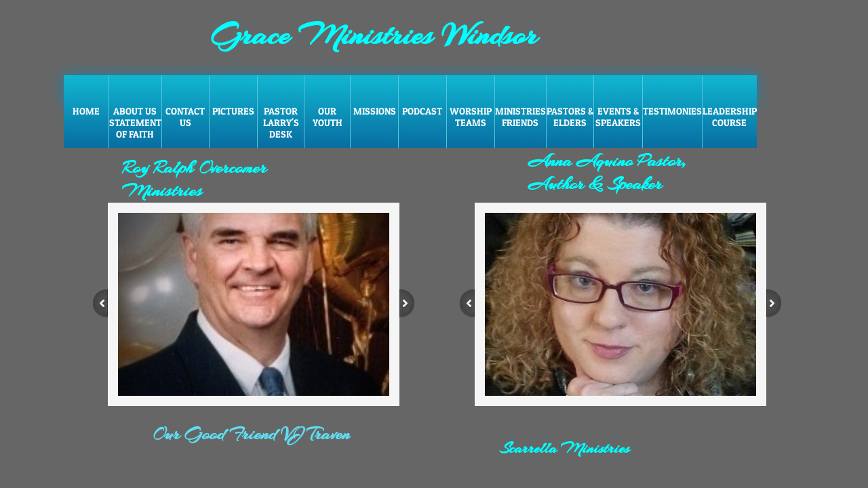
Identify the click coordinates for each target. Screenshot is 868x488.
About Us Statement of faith (135, 122)
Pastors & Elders (570, 117)
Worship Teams (471, 117)
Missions (375, 111)
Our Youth (328, 117)
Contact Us (185, 117)
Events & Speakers (618, 117)
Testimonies (672, 111)
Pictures (233, 111)
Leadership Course (730, 117)
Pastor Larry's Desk (281, 122)
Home (86, 111)
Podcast (422, 111)
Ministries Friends (520, 117)
